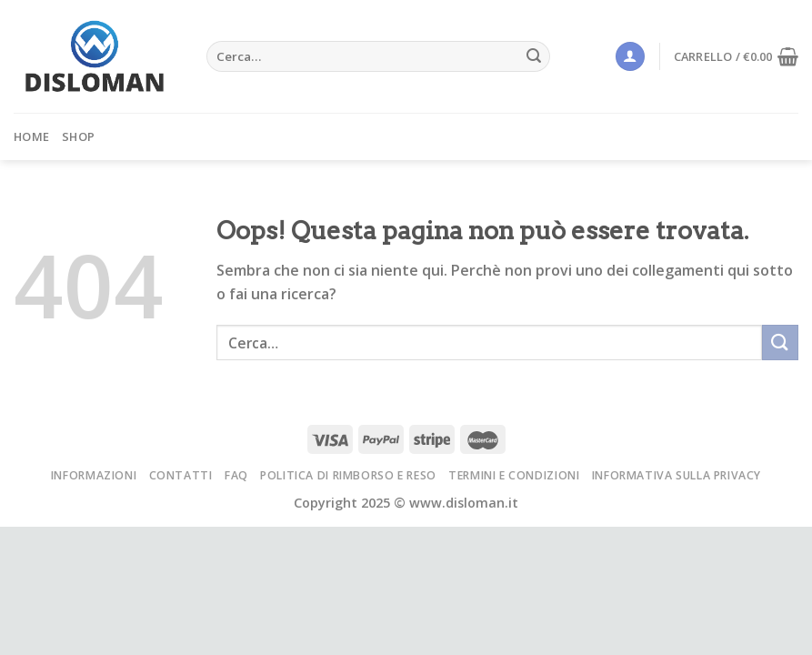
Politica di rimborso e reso (348, 475)
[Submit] (534, 56)
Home (31, 136)
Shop (78, 136)
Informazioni (94, 475)
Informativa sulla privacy (677, 475)
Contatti (181, 475)
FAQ (236, 475)
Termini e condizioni (514, 475)
